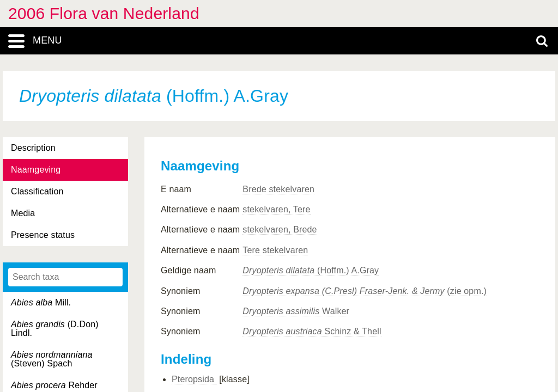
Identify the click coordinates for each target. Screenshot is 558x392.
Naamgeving (36, 170)
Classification (37, 191)
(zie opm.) (365, 291)
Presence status (43, 235)
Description (33, 148)
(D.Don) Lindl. (55, 329)
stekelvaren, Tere (276, 209)
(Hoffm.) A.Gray (311, 270)
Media (23, 213)
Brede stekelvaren (278, 189)
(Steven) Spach (52, 359)
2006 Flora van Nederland (104, 13)
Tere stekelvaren (275, 250)
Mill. (41, 302)
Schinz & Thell (312, 331)
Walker (296, 311)
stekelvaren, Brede (280, 229)
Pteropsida (194, 379)
